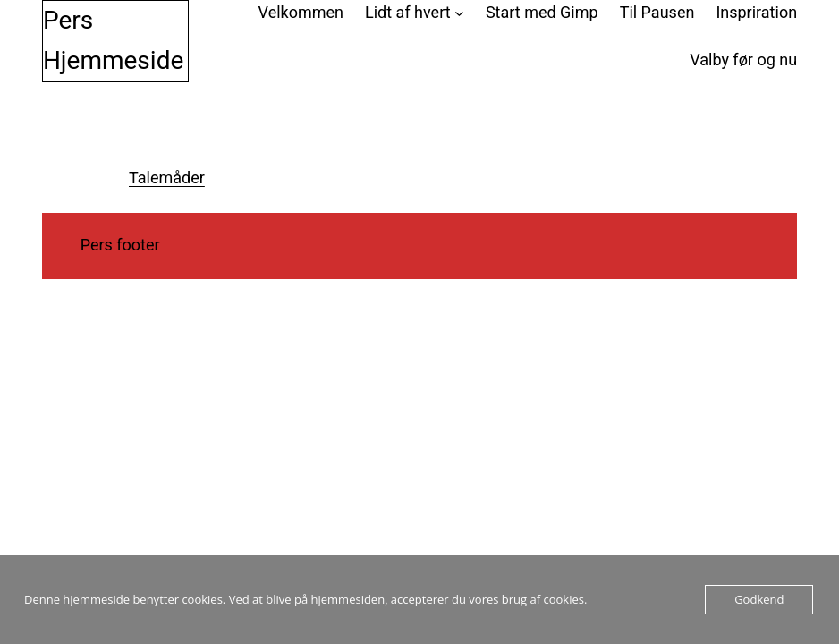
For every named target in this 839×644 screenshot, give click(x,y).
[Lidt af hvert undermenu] (459, 13)
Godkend (759, 599)
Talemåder (167, 178)
